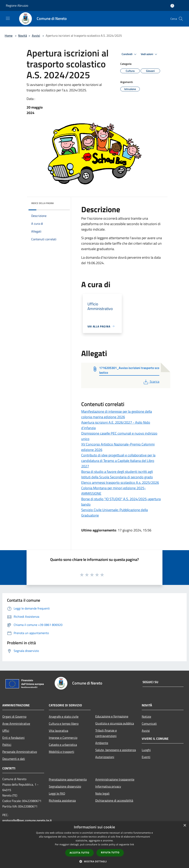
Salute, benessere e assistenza (116, 750)
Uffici (6, 731)
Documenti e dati (14, 759)
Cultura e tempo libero (64, 724)
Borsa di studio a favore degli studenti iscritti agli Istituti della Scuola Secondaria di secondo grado (117, 474)
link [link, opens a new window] (132, 844)
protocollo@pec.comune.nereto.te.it (27, 820)
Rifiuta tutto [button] (110, 852)
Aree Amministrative (16, 724)
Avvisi (36, 36)
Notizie (146, 717)
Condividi (130, 54)
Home (9, 36)
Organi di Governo (14, 717)
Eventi (146, 757)
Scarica (151, 381)
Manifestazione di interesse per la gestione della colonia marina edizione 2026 (117, 414)
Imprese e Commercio (63, 738)
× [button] (185, 826)
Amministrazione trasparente (115, 779)
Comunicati (149, 724)
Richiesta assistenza (62, 800)
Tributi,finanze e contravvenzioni (106, 733)
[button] (94, 861)
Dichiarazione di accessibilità (114, 800)
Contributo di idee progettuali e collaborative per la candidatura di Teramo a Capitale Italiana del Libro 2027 (118, 461)
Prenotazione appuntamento (68, 779)
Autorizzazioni (105, 757)
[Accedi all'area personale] (172, 6)
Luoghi (146, 750)
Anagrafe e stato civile (64, 717)
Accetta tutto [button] (79, 853)
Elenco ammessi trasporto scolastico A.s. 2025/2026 (120, 483)
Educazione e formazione (112, 716)
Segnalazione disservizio (65, 786)
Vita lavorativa (58, 731)
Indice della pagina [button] (42, 203)
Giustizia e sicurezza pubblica (115, 723)
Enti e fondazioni (13, 738)
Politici (7, 745)
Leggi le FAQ (57, 793)
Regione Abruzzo (17, 5)
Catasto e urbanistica (63, 745)
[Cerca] (181, 19)
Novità (23, 36)
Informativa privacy (108, 786)
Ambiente (102, 743)
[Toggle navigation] (8, 18)
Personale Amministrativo (20, 752)
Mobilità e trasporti (62, 752)
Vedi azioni (150, 54)
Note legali (102, 793)
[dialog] (94, 845)
